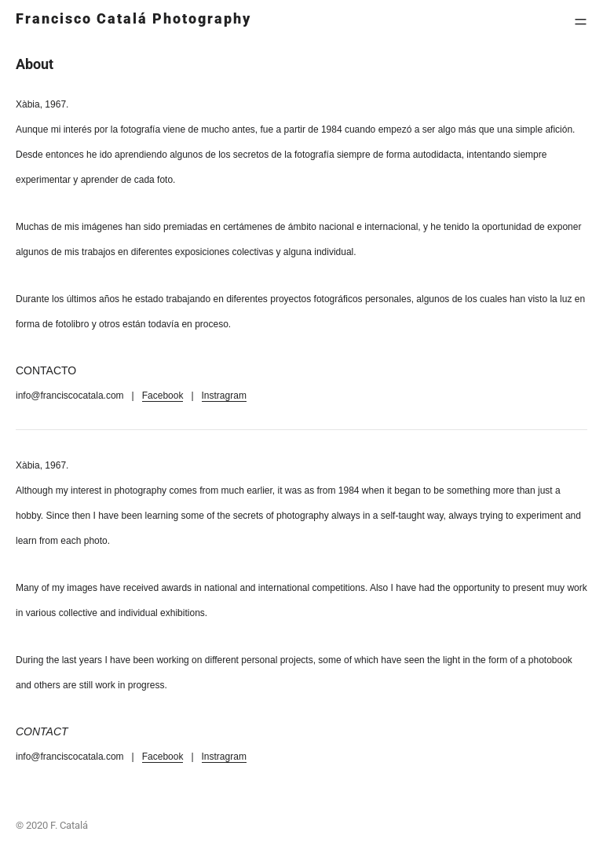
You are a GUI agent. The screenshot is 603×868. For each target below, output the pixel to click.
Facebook (163, 396)
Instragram (224, 396)
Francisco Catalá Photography (133, 18)
